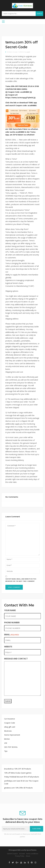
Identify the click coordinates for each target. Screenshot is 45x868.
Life (6, 743)
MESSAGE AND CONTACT (16, 659)
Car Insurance (10, 719)
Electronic (8, 731)
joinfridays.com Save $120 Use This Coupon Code (21, 782)
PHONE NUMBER (12, 623)
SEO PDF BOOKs (11, 747)
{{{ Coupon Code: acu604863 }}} (19, 92)
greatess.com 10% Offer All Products (18, 788)
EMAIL (11, 635)
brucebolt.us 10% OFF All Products (18, 769)
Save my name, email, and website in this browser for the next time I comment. (21, 580)
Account (22, 854)
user (28, 52)
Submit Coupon (12, 854)
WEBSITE (8, 647)
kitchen (7, 739)
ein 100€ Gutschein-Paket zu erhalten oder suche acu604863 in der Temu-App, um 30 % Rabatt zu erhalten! (22, 132)
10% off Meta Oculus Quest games (18, 773)
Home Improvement (12, 735)
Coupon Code (10, 723)
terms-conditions (32, 854)
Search (39, 14)
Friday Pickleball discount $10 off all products (22, 777)
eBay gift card (10, 727)
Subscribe (37, 829)
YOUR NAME (10, 610)
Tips (6, 751)
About (28, 856)
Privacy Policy (20, 856)
